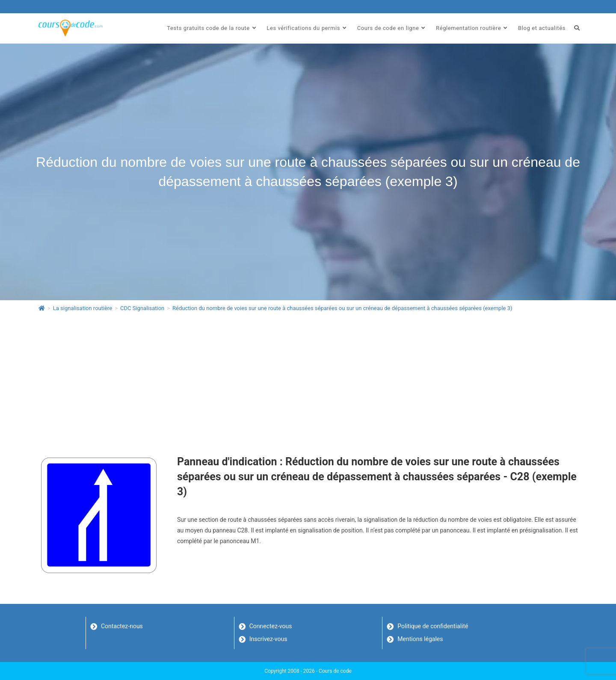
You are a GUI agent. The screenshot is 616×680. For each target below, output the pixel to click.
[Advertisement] (308, 382)
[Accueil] (42, 308)
